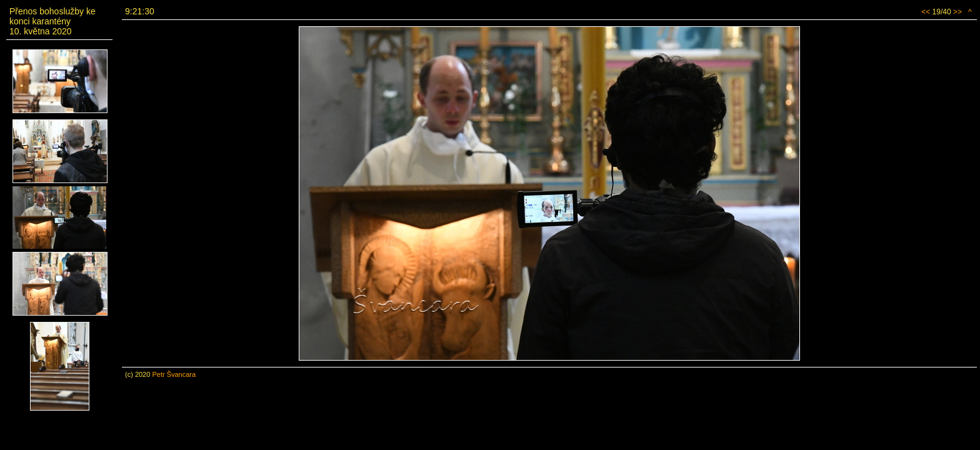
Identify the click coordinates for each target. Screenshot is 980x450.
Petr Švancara (174, 374)
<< (926, 12)
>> (957, 12)
